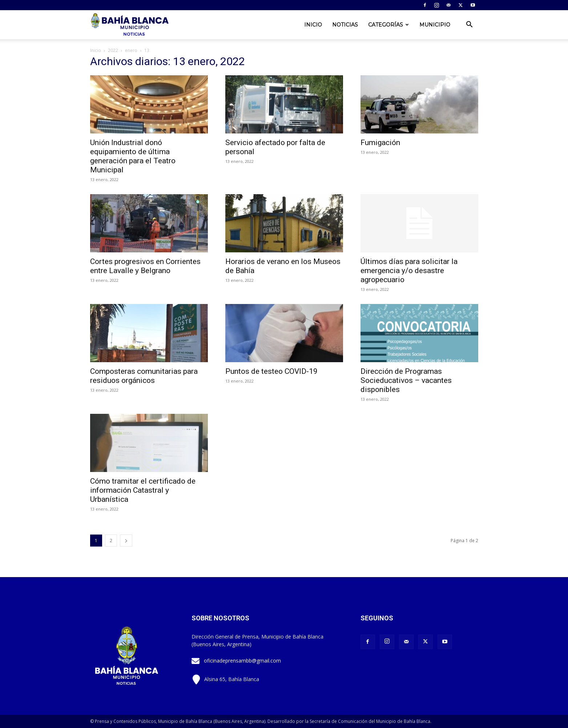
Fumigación (380, 143)
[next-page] (126, 541)
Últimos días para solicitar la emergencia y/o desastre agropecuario (409, 271)
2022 (113, 50)
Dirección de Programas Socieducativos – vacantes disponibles (406, 380)
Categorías (388, 25)
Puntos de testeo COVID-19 (271, 371)
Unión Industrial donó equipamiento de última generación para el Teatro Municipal (133, 156)
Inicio (313, 25)
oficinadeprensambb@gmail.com (242, 661)
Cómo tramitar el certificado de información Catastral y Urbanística (143, 490)
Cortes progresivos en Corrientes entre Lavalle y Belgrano (145, 266)
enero (131, 50)
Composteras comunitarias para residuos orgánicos (144, 376)
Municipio (435, 25)
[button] (470, 25)
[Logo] (130, 25)
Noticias (345, 25)
